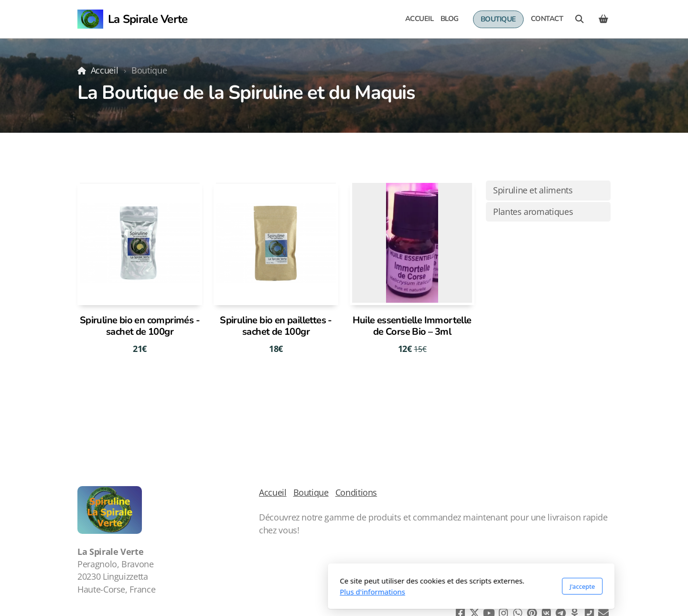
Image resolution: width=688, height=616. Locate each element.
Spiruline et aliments (533, 190)
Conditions (356, 492)
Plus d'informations (245, 592)
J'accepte (455, 586)
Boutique (311, 492)
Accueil (105, 70)
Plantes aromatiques (533, 212)
